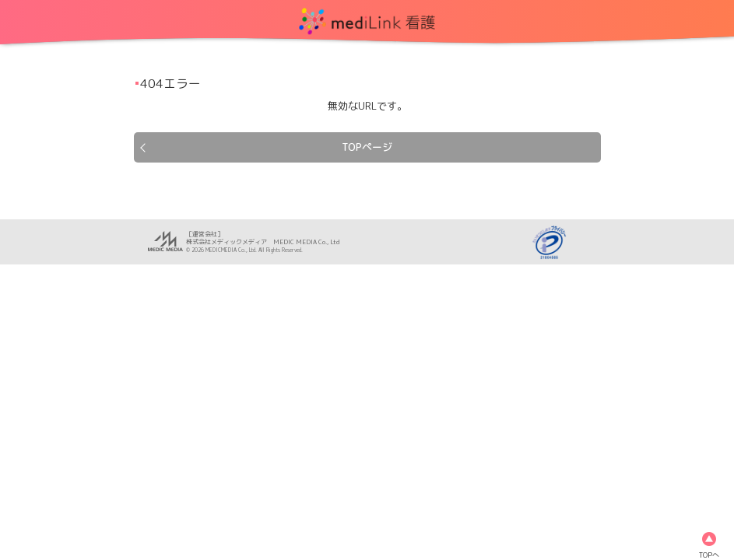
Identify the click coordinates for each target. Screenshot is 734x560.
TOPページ (367, 147)
